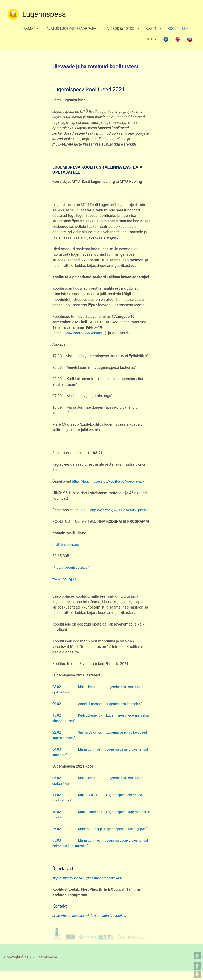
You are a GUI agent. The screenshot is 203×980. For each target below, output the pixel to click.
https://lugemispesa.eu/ (72, 571)
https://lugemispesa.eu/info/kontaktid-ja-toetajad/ (93, 925)
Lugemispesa (44, 10)
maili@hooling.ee (67, 548)
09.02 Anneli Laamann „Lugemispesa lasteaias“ (101, 708)
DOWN (197, 974)
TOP (197, 955)
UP (197, 966)
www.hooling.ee (66, 583)
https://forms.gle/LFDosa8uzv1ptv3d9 (85, 514)
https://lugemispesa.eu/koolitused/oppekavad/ (92, 480)
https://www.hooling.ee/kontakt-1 (82, 326)
